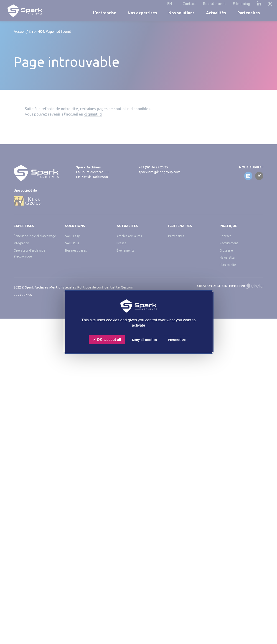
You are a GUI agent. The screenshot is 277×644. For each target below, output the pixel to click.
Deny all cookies (145, 340)
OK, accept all (107, 340)
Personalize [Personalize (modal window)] (177, 340)
